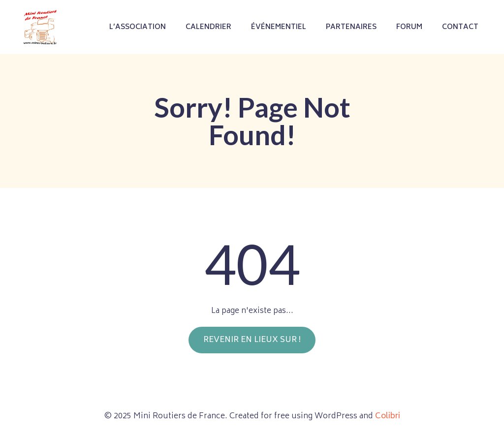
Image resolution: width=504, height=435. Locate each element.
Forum (409, 27)
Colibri (388, 416)
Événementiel (279, 27)
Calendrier (208, 27)
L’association (138, 27)
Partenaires (351, 27)
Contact (460, 27)
